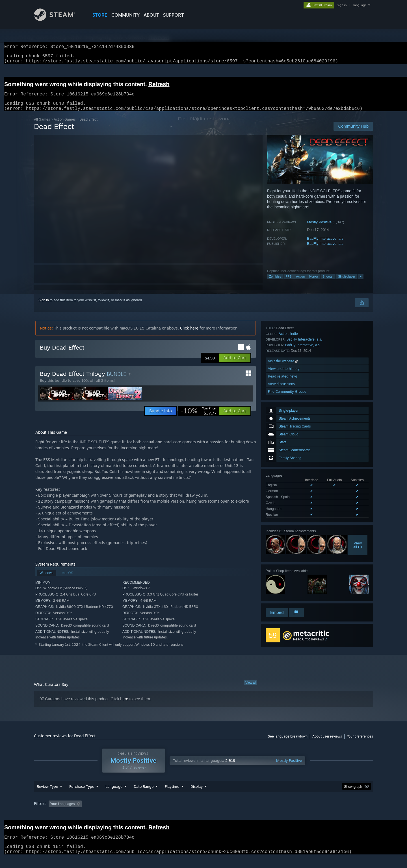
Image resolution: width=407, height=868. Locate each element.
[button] (235, 365)
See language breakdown (288, 742)
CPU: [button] (280, 814)
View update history (284, 576)
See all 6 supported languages (289, 440)
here (124, 705)
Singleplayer (347, 283)
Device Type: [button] (324, 814)
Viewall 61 (358, 470)
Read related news (283, 584)
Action (301, 283)
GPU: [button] (299, 814)
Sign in (44, 307)
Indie (294, 541)
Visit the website (283, 568)
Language (114, 797)
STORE (100, 15)
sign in (342, 5)
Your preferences (360, 742)
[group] (203, 814)
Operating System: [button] (251, 814)
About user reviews (327, 742)
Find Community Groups (287, 599)
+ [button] (360, 283)
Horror (314, 283)
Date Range (144, 797)
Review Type (47, 797)
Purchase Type (82, 797)
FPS (288, 283)
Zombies (275, 283)
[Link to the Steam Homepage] (59, 19)
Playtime (172, 797)
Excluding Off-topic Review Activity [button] (120, 814)
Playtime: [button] (163, 814)
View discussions (281, 591)
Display (197, 797)
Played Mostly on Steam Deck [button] (204, 814)
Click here (189, 335)
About (151, 15)
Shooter (328, 283)
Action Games (65, 126)
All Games (42, 126)
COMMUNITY (125, 15)
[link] (198, 418)
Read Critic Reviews (309, 645)
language (360, 5)
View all (251, 689)
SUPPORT (174, 15)
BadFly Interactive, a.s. (326, 245)
